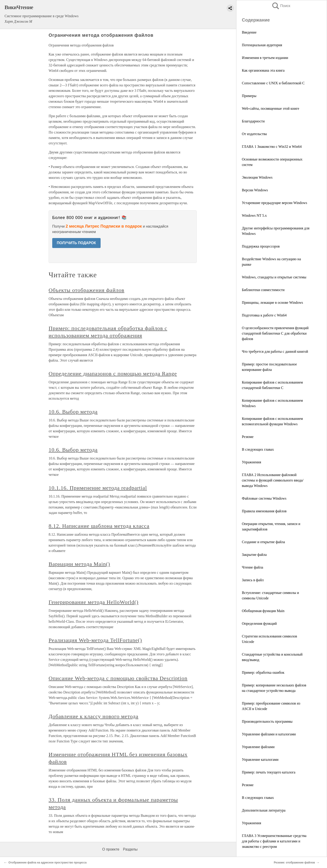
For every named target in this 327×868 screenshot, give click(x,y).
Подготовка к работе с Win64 (264, 315)
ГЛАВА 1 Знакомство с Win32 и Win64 (272, 147)
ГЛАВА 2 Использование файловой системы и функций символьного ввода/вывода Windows (273, 480)
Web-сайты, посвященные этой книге (271, 108)
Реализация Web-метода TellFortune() (95, 640)
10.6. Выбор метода (73, 412)
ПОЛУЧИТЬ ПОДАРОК (76, 243)
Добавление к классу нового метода (93, 716)
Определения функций (259, 624)
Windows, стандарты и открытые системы (274, 277)
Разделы (130, 849)
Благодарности (253, 121)
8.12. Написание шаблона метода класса (99, 526)
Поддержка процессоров (261, 246)
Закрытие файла (254, 555)
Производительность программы (267, 721)
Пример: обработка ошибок (263, 672)
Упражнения (251, 462)
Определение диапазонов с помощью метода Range (113, 374)
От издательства (254, 134)
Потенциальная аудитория (262, 45)
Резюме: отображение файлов (294, 863)
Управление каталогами (260, 760)
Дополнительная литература (264, 810)
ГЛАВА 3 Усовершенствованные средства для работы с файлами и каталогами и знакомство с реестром (274, 841)
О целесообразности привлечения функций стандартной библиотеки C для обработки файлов (275, 333)
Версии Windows (255, 190)
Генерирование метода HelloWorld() (94, 602)
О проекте (111, 849)
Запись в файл (253, 580)
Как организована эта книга (263, 70)
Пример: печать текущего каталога (269, 772)
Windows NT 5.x (254, 215)
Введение (249, 32)
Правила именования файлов (264, 511)
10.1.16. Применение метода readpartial (98, 488)
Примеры (249, 96)
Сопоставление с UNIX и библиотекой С (273, 83)
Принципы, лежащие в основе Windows (272, 303)
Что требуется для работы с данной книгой (275, 351)
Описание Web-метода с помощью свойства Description (118, 678)
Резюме (248, 437)
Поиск (281, 6)
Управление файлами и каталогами (269, 734)
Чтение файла (253, 567)
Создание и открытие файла (263, 542)
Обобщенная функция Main (263, 611)
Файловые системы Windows (264, 498)
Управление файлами (258, 747)
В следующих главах (258, 449)
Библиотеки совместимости (263, 290)
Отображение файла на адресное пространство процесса (47, 863)
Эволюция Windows (257, 177)
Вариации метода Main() (79, 564)
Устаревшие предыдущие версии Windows (274, 203)
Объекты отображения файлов (87, 290)
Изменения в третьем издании (265, 58)
